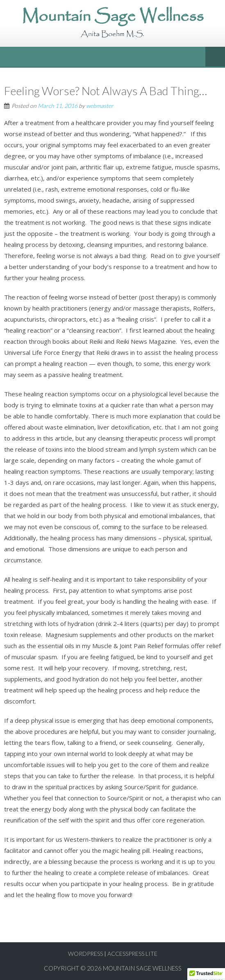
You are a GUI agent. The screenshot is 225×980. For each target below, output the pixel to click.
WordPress (85, 954)
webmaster (100, 106)
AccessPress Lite (132, 954)
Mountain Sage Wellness (142, 968)
